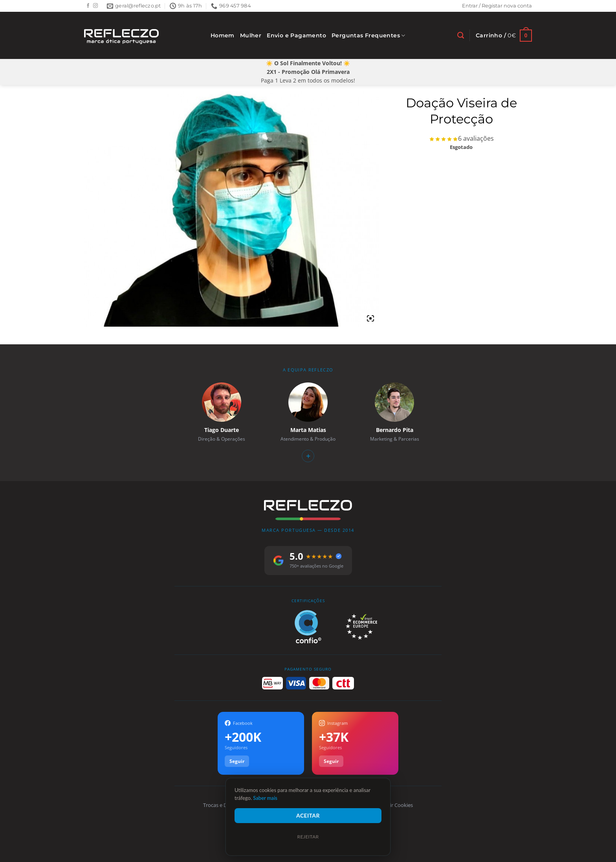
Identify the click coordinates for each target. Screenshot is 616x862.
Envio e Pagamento (296, 35)
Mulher (251, 35)
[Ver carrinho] (504, 36)
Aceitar (308, 815)
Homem (223, 35)
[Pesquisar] (461, 35)
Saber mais (265, 798)
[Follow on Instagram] (95, 6)
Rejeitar (308, 837)
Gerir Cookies (397, 805)
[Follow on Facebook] (88, 6)
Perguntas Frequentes (368, 36)
